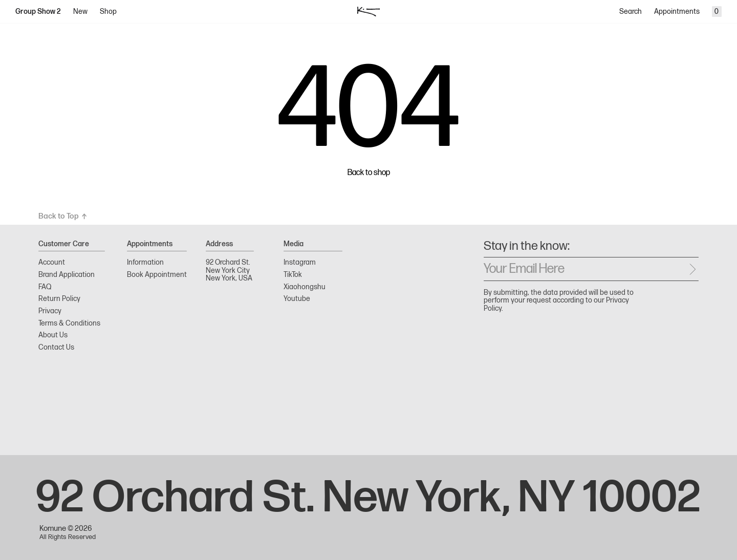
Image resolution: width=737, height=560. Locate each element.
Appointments (677, 12)
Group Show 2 (38, 12)
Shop (108, 12)
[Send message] (692, 269)
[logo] (369, 12)
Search (631, 12)
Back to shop (369, 173)
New (80, 12)
